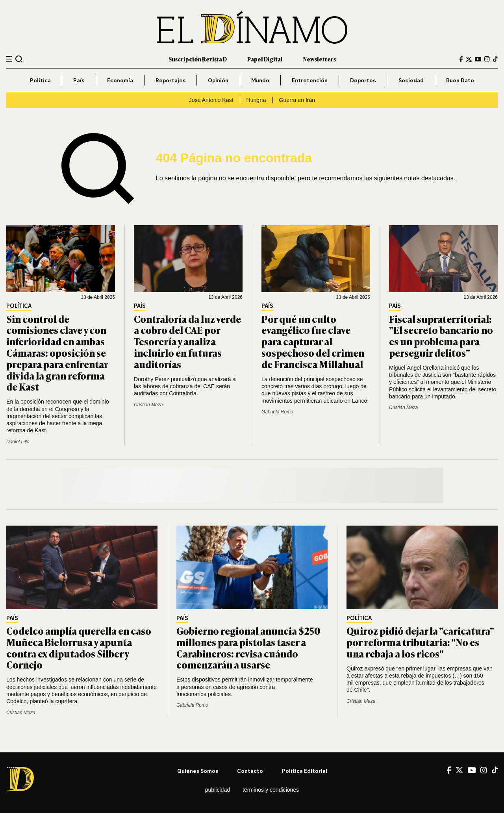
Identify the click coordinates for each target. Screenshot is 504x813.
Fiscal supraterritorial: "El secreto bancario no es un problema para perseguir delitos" (441, 336)
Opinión (218, 80)
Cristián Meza (148, 405)
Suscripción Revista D (198, 59)
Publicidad (218, 790)
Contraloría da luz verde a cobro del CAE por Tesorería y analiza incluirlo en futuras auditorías (187, 341)
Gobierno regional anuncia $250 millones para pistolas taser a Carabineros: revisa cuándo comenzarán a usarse (248, 647)
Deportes (363, 80)
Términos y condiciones (271, 790)
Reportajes (170, 80)
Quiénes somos (198, 771)
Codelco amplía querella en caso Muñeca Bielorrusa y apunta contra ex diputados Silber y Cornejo (79, 647)
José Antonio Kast (211, 100)
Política (40, 80)
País (79, 80)
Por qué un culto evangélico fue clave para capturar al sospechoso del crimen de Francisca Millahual (313, 341)
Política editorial (305, 771)
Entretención (310, 80)
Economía (120, 80)
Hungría (256, 100)
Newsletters (320, 59)
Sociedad (411, 80)
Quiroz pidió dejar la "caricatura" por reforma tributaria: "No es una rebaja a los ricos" (420, 642)
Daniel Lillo (18, 442)
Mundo (260, 80)
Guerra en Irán (297, 100)
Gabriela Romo (277, 412)
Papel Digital (265, 59)
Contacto (250, 771)
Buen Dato (460, 80)
